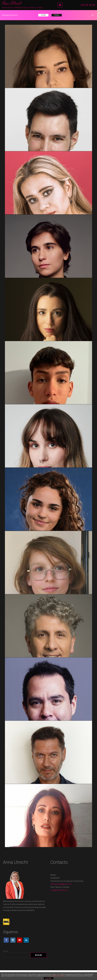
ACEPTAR (48, 978)
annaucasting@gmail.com (61, 884)
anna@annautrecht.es (10, 15)
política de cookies (58, 976)
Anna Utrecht (11, 4)
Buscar (6, 951)
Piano (57, 15)
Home (43, 15)
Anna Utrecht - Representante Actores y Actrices (22, 8)
